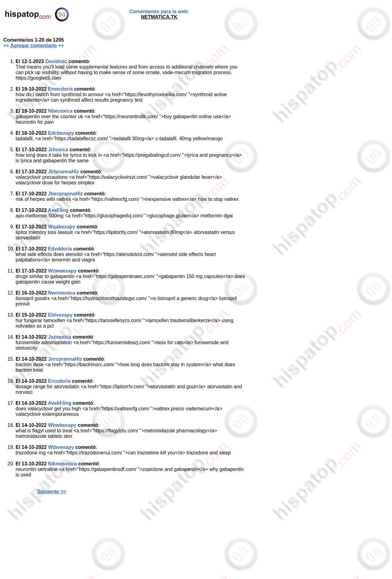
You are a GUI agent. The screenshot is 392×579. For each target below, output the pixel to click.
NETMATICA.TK (159, 17)
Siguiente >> (52, 492)
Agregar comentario (34, 45)
